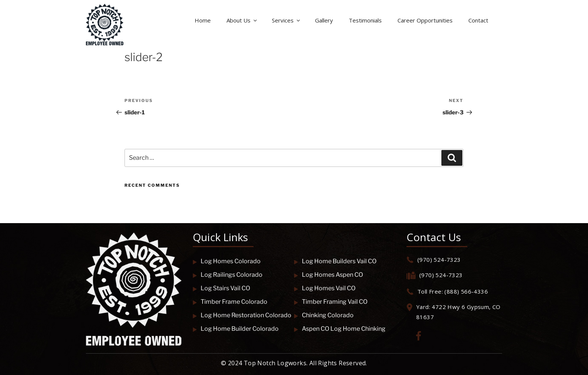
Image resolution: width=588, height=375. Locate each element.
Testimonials (365, 20)
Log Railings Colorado (228, 275)
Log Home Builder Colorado (236, 329)
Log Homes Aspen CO (328, 275)
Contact (478, 20)
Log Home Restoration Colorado (242, 315)
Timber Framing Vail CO (331, 302)
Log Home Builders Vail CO (335, 261)
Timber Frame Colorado (230, 302)
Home (203, 20)
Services (286, 20)
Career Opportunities (425, 20)
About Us (242, 20)
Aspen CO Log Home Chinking (340, 329)
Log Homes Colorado (227, 261)
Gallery (324, 20)
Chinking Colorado (324, 315)
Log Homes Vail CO (325, 288)
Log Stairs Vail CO (221, 288)
